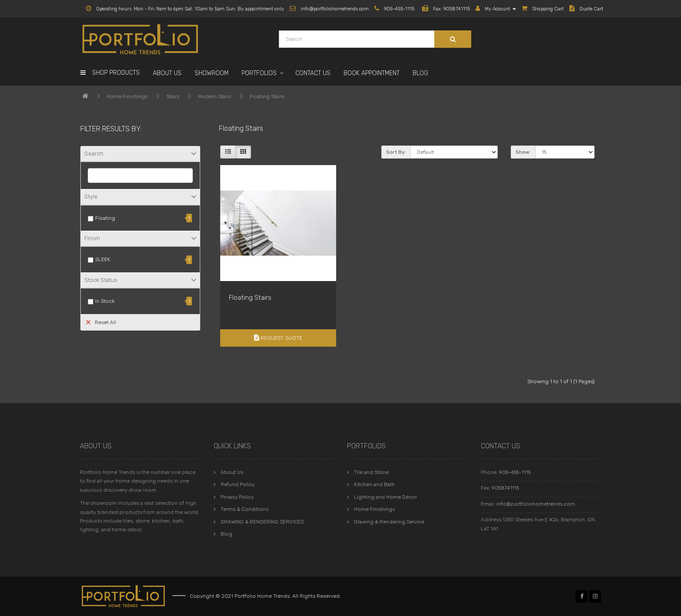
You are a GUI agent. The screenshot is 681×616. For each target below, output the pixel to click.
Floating (105, 218)
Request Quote (278, 338)
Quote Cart (586, 9)
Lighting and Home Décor (385, 497)
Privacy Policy (237, 497)
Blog (420, 73)
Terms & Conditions (245, 509)
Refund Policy (238, 484)
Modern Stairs (215, 96)
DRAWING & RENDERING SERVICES (262, 522)
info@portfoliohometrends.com (536, 504)
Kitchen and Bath (374, 484)
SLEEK (103, 259)
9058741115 (505, 488)
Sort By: (396, 152)
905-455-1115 (515, 472)
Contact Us (313, 73)
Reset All (101, 322)
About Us (167, 73)
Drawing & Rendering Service (389, 522)
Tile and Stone (371, 472)
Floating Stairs (267, 96)
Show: (523, 152)
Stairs (173, 96)
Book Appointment (372, 73)
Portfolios (259, 73)
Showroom (212, 73)
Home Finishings (127, 96)
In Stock (105, 301)
